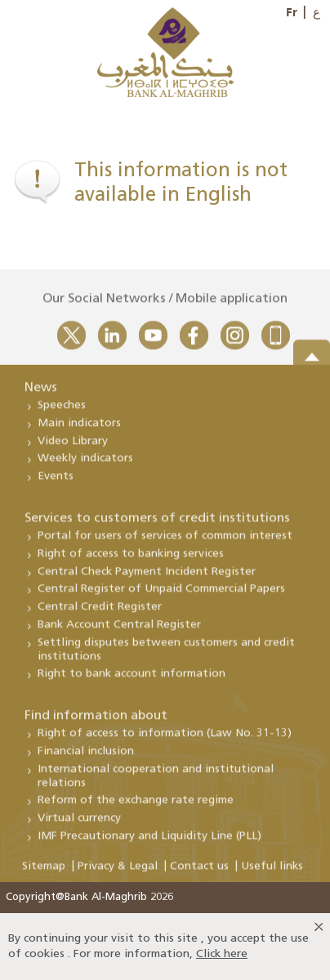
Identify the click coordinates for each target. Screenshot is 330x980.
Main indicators (79, 430)
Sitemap (44, 873)
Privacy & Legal (118, 873)
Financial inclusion (86, 758)
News (41, 394)
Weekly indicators (85, 465)
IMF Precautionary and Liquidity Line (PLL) (149, 843)
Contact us (199, 873)
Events (56, 483)
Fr (292, 12)
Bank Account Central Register (119, 631)
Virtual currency (79, 825)
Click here (222, 954)
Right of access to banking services (131, 560)
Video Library (73, 448)
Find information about (96, 722)
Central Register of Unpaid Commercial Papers (161, 595)
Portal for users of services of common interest (165, 542)
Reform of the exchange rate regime (136, 807)
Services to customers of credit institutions (157, 525)
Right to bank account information (132, 680)
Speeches (62, 412)
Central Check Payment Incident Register (147, 578)
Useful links (272, 873)
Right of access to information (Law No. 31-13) (165, 740)
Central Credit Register (100, 613)
